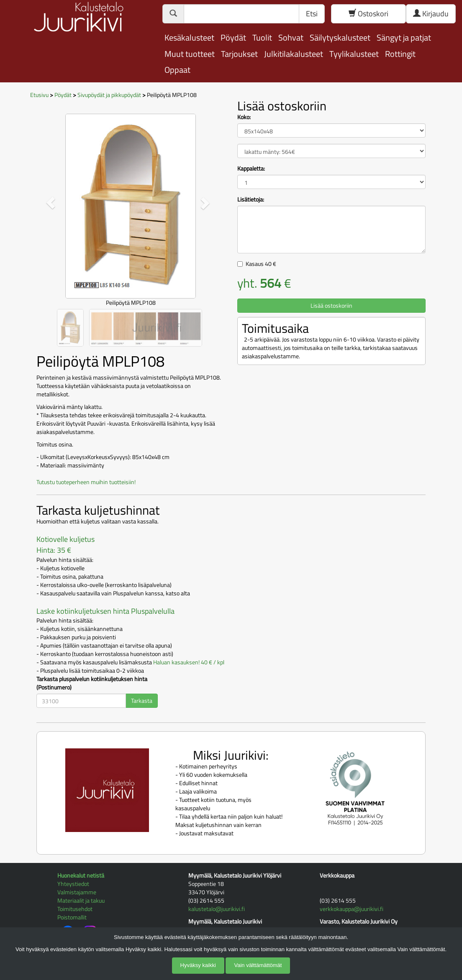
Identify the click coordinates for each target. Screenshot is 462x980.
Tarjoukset (239, 54)
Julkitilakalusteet (294, 54)
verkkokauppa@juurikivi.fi (352, 909)
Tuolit (262, 37)
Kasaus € (261, 264)
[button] (51, 203)
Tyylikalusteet (354, 54)
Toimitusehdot (75, 909)
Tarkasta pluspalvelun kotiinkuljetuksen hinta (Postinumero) (92, 683)
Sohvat (291, 37)
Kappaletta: (251, 168)
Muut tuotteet (190, 54)
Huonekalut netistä (81, 875)
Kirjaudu (431, 14)
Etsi (312, 14)
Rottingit (400, 54)
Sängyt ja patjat (404, 37)
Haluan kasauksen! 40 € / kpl (189, 662)
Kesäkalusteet (189, 37)
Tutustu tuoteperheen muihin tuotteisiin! (86, 482)
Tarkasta (142, 701)
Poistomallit (72, 917)
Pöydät (233, 37)
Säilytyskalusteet (340, 37)
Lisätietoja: (251, 199)
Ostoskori (368, 14)
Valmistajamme (77, 892)
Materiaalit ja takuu (81, 900)
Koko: (244, 117)
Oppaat (177, 70)
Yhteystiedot (73, 884)
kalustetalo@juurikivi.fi (217, 909)
